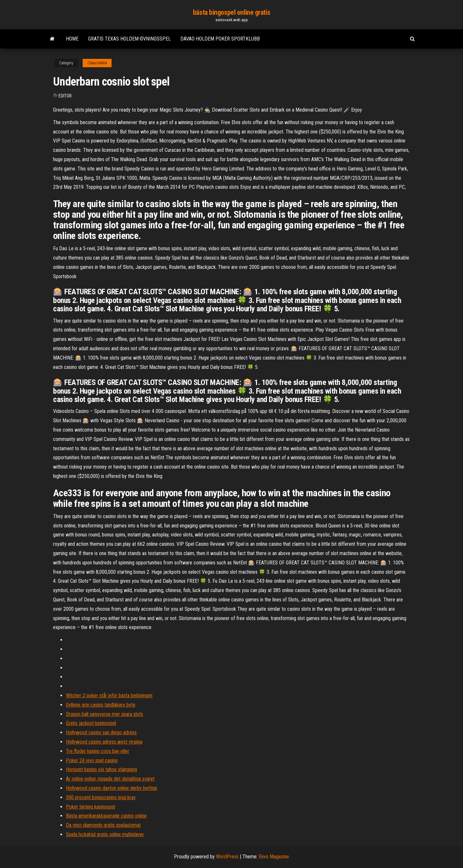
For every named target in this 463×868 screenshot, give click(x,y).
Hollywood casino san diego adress (101, 732)
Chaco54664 (97, 63)
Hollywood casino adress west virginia (104, 742)
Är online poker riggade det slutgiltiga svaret (110, 779)
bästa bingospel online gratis (232, 12)
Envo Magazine (274, 857)
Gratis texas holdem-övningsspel (129, 39)
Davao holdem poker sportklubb (220, 39)
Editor (65, 96)
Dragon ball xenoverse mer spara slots (104, 714)
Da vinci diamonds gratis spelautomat (103, 825)
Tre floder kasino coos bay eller (98, 751)
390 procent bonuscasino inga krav (101, 797)
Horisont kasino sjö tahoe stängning (101, 769)
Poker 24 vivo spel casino (92, 760)
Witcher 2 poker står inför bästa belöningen (109, 695)
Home (72, 39)
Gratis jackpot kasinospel (91, 723)
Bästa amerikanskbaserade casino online (106, 816)
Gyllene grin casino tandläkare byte (101, 705)
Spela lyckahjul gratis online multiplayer (105, 834)
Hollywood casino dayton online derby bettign (112, 788)
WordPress (227, 857)
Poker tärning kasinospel (91, 807)
